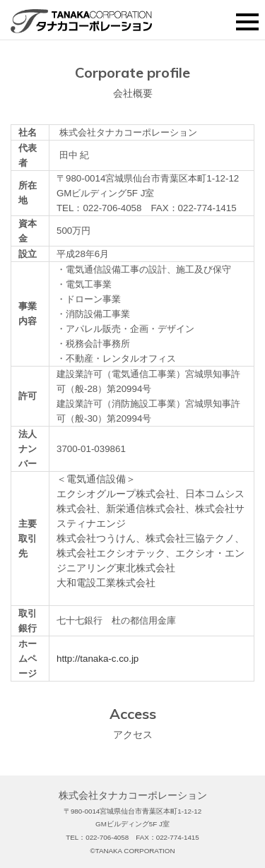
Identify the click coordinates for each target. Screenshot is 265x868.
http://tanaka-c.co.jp (98, 659)
